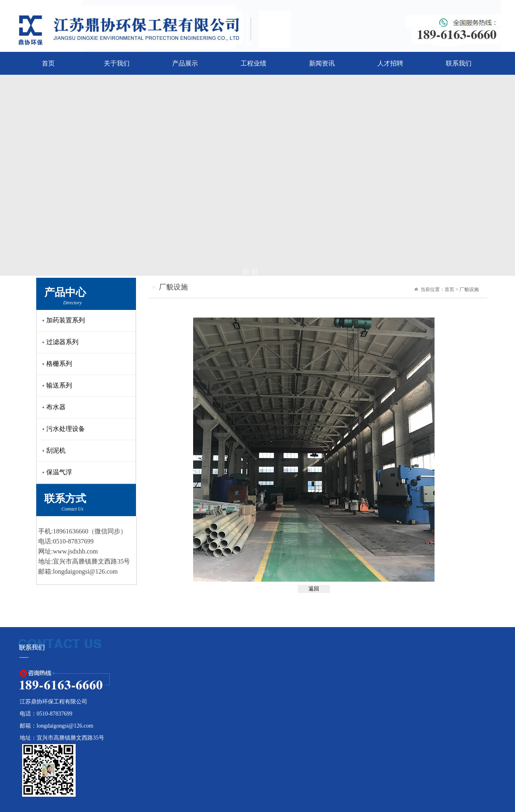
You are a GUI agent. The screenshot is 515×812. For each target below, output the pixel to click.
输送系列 (59, 385)
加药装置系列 (66, 320)
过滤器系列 (62, 342)
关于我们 (117, 63)
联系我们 (459, 63)
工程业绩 (253, 63)
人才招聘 (390, 63)
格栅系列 (59, 364)
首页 (48, 63)
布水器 (56, 407)
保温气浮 (59, 472)
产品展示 (185, 63)
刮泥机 (56, 450)
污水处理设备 (66, 429)
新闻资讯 (322, 63)
